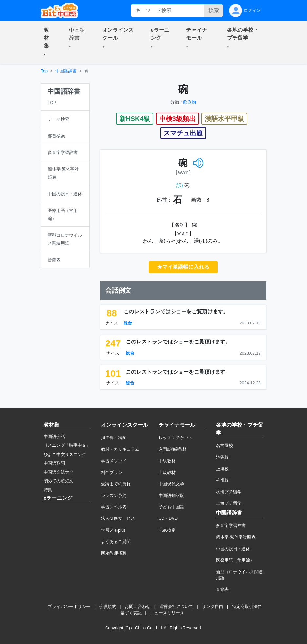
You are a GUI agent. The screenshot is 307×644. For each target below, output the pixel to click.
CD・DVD (168, 518)
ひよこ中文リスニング (65, 454)
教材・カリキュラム (120, 449)
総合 (128, 323)
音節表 (222, 589)
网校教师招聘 (114, 553)
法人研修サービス (118, 518)
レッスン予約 (114, 495)
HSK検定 (167, 530)
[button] (48, 42)
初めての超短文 (58, 481)
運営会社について (176, 606)
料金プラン (112, 472)
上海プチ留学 (229, 503)
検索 (214, 10)
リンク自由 (212, 606)
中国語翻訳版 (171, 495)
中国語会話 (54, 436)
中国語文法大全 (58, 472)
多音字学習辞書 (231, 526)
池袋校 (222, 457)
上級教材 (167, 472)
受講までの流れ (116, 484)
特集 (48, 490)
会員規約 (108, 606)
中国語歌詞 (54, 463)
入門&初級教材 (173, 449)
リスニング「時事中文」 (67, 445)
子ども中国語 (171, 507)
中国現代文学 (171, 484)
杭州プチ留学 (229, 492)
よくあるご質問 (116, 542)
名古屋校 (224, 446)
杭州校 (222, 480)
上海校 (222, 469)
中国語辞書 (66, 71)
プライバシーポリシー (69, 606)
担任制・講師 (114, 438)
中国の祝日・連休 (233, 549)
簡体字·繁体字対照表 (236, 537)
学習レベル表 (114, 507)
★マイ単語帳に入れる (183, 267)
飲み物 (190, 102)
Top (44, 71)
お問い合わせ (138, 606)
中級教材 (167, 461)
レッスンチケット (176, 438)
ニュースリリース (167, 613)
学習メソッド (114, 461)
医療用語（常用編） (235, 560)
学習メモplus (113, 530)
